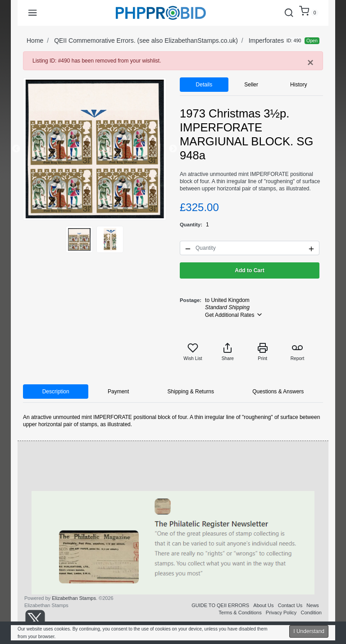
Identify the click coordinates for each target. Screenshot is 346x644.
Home (35, 41)
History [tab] (298, 85)
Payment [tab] (118, 392)
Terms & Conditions (240, 612)
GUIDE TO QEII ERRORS (220, 605)
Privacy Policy (281, 612)
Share (228, 352)
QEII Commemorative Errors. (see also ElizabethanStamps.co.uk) (146, 41)
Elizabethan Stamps (74, 598)
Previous (16, 149)
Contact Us (290, 605)
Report (298, 352)
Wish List (193, 352)
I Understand (309, 631)
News (313, 605)
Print (263, 352)
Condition (311, 612)
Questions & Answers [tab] (278, 392)
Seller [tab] (251, 85)
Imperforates (266, 41)
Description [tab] (56, 392)
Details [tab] (204, 85)
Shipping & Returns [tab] (191, 392)
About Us (263, 605)
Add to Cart (249, 270)
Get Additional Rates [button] (234, 315)
